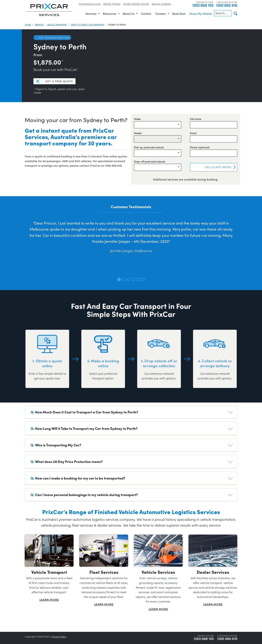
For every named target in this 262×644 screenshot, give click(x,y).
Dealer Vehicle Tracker (136, 4)
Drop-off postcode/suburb (150, 161)
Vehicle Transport (57, 25)
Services (39, 25)
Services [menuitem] (91, 14)
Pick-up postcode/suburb (149, 147)
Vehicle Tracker (112, 4)
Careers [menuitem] (160, 14)
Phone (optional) (200, 147)
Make (137, 119)
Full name (196, 119)
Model (138, 133)
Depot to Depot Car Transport (88, 25)
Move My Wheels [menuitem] (201, 14)
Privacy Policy (59, 636)
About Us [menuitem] (129, 14)
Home (28, 25)
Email (193, 133)
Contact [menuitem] (146, 14)
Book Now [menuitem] (179, 14)
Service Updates (161, 4)
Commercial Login (90, 4)
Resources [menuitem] (110, 14)
